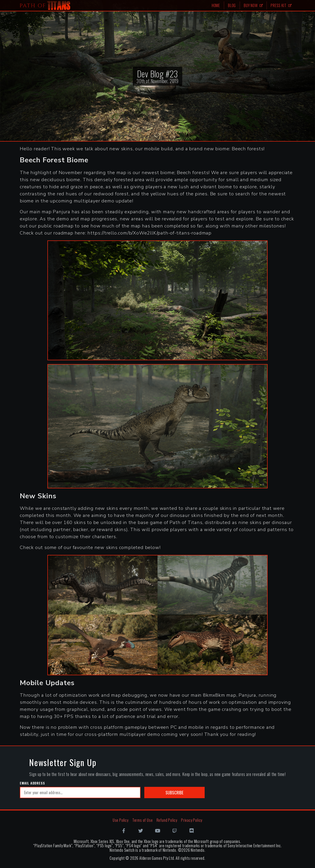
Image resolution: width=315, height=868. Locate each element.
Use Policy (121, 820)
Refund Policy (167, 820)
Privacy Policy (192, 820)
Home (216, 5)
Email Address (32, 783)
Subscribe (174, 793)
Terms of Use (143, 820)
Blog (232, 5)
